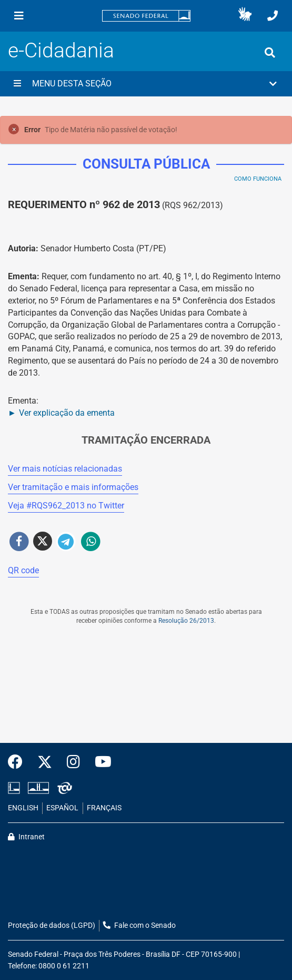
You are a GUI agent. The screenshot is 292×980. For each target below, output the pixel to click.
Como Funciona (258, 179)
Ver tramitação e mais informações (73, 487)
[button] (245, 16)
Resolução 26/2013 (186, 621)
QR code (23, 570)
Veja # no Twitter (66, 506)
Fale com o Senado (139, 925)
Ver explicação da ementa (67, 413)
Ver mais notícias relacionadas (65, 469)
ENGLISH (23, 808)
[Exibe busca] (270, 53)
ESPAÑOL (62, 808)
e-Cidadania (61, 50)
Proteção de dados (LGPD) (52, 925)
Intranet (26, 837)
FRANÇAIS (104, 808)
